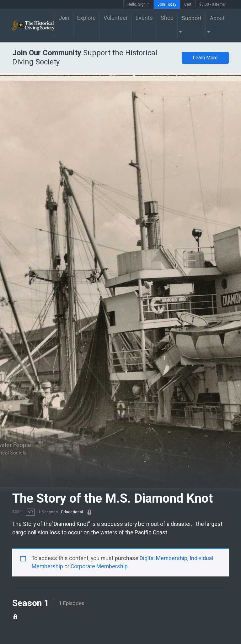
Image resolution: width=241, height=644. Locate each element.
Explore (86, 18)
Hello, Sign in (139, 4)
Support (192, 18)
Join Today (167, 4)
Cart (188, 4)
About (217, 18)
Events (144, 18)
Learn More (205, 58)
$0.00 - (212, 4)
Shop (167, 18)
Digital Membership (163, 558)
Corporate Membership (99, 567)
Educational (72, 512)
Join (64, 18)
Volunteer (116, 18)
